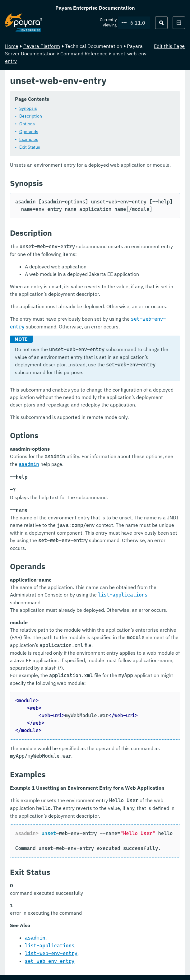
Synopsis (28, 108)
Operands (29, 132)
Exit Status (30, 147)
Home (12, 46)
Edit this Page (169, 46)
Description (31, 116)
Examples (29, 139)
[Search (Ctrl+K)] (161, 23)
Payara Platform (42, 46)
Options (27, 124)
